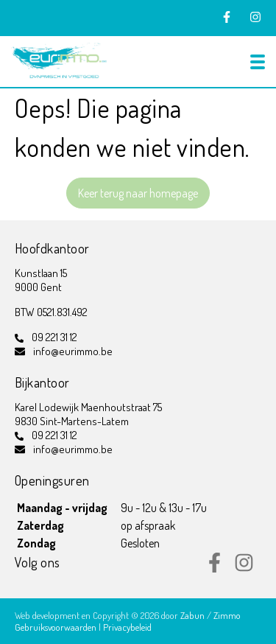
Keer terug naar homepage (138, 193)
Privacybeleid (127, 627)
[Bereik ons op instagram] (244, 568)
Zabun (192, 615)
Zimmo (227, 615)
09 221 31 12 (54, 337)
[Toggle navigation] (258, 62)
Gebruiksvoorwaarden (57, 627)
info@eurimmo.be (73, 351)
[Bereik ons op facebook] (215, 568)
